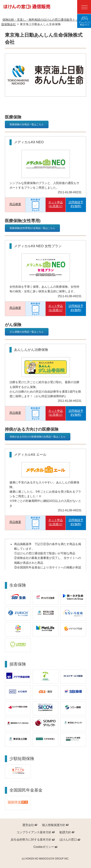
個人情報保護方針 (54, 825)
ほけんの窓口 (68, 840)
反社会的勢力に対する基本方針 (31, 840)
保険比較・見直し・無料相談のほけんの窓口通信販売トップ (42, 20)
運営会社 (28, 825)
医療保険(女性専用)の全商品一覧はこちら (32, 228)
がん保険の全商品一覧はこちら (27, 332)
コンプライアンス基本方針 (34, 832)
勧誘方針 (65, 832)
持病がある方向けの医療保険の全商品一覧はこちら (38, 437)
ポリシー (44, 847)
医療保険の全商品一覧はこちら (27, 124)
